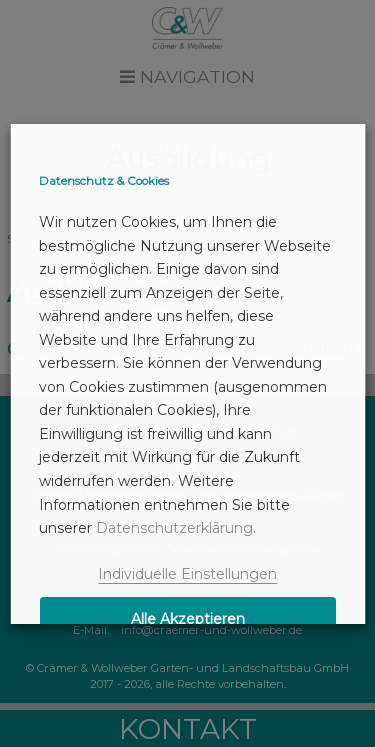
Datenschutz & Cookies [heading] (104, 181)
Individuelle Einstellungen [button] (187, 574)
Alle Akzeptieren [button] (188, 619)
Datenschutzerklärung (174, 528)
